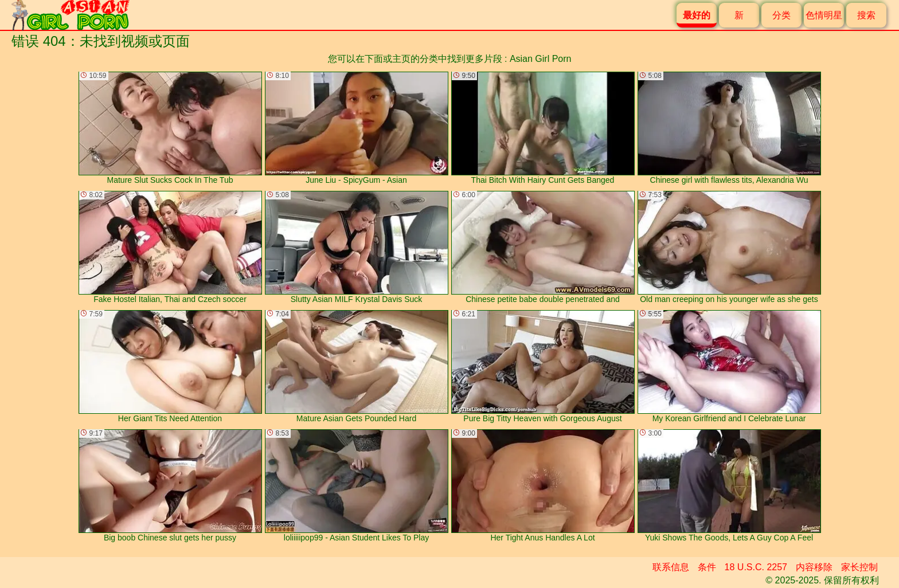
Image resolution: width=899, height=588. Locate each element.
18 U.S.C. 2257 (756, 567)
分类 (781, 15)
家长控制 (859, 567)
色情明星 (824, 15)
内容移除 (814, 567)
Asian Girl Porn (541, 59)
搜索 (866, 15)
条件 (707, 567)
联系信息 (671, 567)
